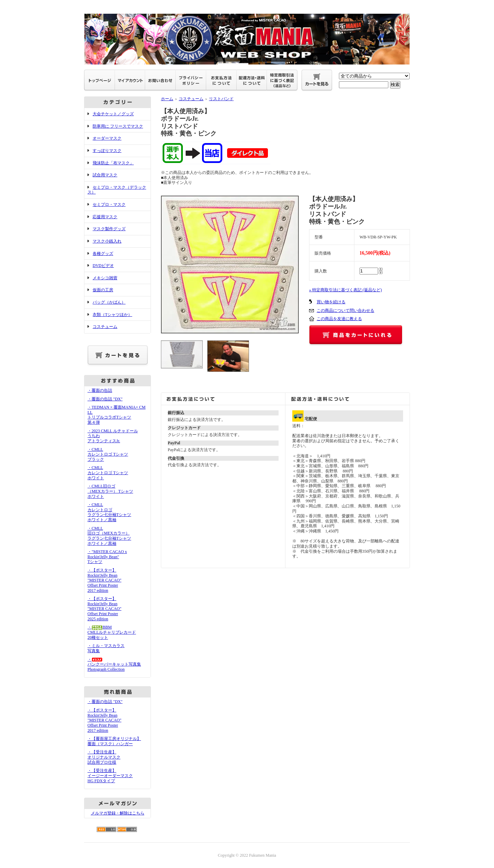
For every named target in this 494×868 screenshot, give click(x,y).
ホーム (167, 99)
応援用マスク (105, 217)
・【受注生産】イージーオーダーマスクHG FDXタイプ (110, 776)
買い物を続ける (331, 302)
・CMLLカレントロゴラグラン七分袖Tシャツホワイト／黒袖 (109, 512)
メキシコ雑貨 (105, 278)
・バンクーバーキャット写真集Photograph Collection (114, 664)
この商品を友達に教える (339, 319)
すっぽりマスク (107, 151)
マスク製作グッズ (109, 229)
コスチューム (105, 327)
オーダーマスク (107, 138)
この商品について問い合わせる (345, 310)
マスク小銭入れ (107, 241)
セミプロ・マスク (109, 204)
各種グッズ (103, 254)
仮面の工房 (103, 290)
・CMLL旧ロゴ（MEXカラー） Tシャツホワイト (110, 491)
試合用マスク (105, 175)
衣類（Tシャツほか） (112, 315)
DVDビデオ (103, 266)
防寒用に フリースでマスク (118, 126)
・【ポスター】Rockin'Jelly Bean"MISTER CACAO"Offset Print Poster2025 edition (104, 609)
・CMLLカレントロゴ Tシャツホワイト (108, 473)
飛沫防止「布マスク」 (113, 163)
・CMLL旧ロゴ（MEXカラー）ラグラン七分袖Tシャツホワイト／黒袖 (109, 536)
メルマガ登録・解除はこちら (118, 813)
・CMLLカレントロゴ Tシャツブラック (108, 454)
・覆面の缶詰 (100, 390)
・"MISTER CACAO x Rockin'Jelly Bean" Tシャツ (107, 557)
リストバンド (221, 99)
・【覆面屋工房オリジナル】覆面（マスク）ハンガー (114, 741)
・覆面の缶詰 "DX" (105, 399)
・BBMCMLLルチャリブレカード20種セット (112, 632)
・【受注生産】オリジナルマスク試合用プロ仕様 (104, 757)
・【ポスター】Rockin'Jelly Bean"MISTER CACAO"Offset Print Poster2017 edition (104, 580)
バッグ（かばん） (109, 302)
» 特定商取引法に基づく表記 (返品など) (345, 290)
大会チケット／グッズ (113, 114)
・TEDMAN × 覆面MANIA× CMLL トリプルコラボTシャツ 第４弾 (116, 415)
